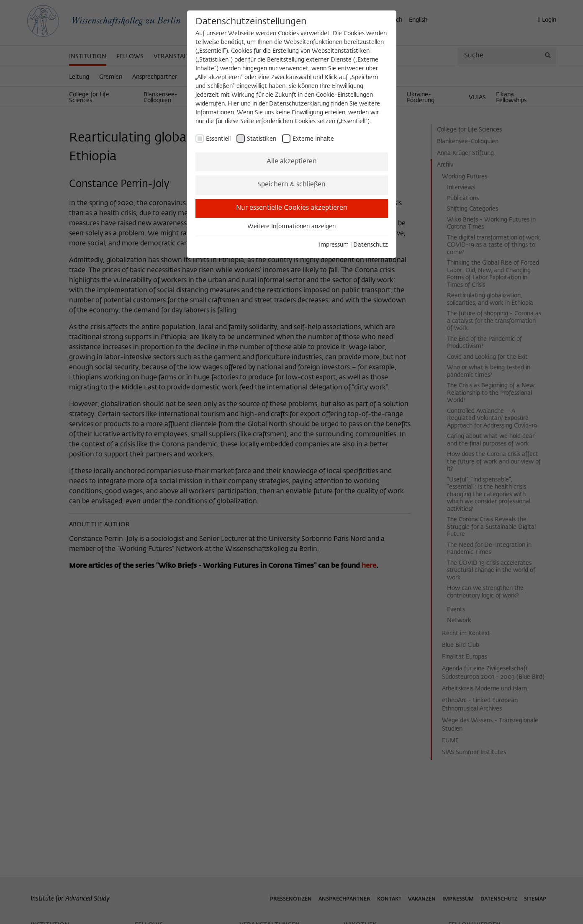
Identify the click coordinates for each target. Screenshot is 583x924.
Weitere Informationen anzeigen (291, 226)
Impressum (334, 245)
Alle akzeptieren (292, 162)
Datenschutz (371, 245)
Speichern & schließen (291, 185)
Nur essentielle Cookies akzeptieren (292, 208)
